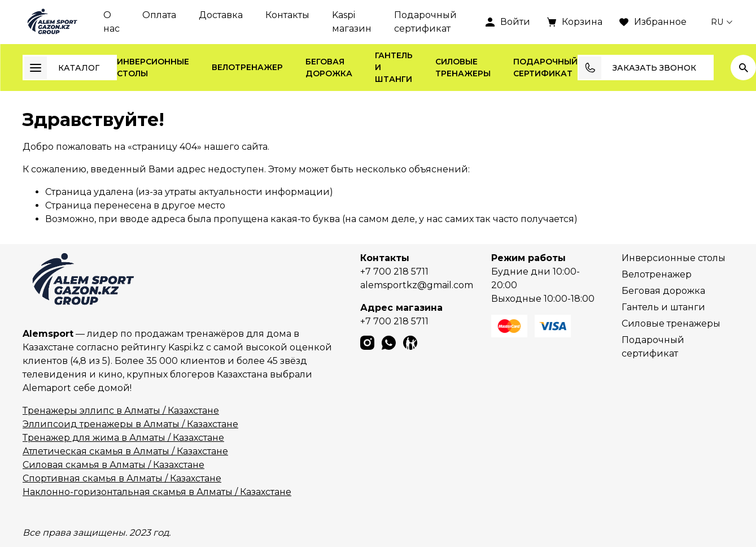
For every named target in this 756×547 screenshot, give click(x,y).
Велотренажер (247, 67)
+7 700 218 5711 (394, 272)
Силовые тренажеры (463, 68)
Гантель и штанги (394, 67)
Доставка (221, 15)
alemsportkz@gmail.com (417, 285)
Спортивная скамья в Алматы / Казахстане (122, 478)
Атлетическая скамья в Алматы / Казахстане (125, 451)
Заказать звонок (637, 68)
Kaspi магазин (352, 22)
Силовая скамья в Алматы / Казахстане (113, 465)
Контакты (287, 15)
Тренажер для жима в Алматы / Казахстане (123, 438)
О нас (112, 22)
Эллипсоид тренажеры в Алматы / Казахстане (130, 424)
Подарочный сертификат (425, 22)
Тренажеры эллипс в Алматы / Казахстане (121, 411)
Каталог (62, 68)
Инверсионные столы (153, 68)
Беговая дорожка (329, 68)
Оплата (159, 15)
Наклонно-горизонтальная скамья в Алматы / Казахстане (157, 492)
